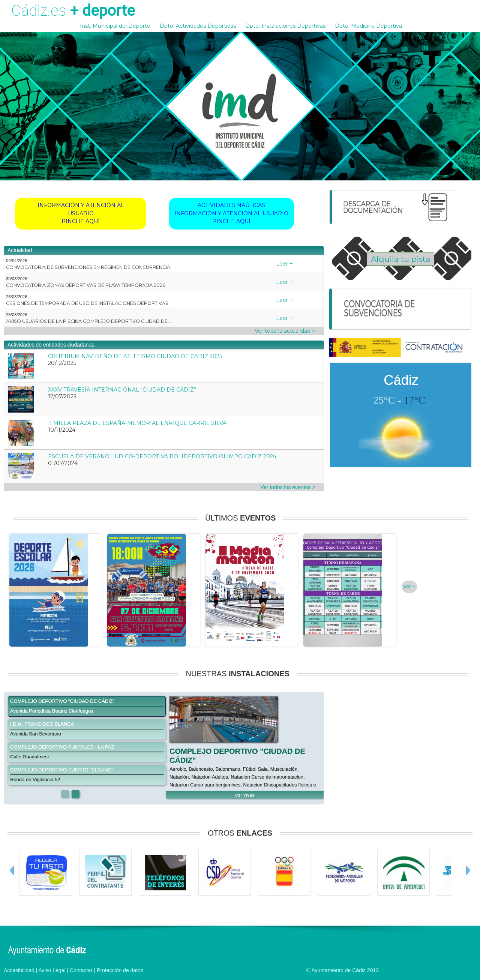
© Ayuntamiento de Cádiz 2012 (343, 970)
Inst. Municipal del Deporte (115, 26)
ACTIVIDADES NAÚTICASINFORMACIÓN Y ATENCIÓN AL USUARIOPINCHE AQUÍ (231, 213)
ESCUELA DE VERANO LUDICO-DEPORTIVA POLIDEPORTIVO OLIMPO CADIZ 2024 (162, 456)
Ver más (245, 795)
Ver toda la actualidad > (285, 331)
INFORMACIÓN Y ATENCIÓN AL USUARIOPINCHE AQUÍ (81, 213)
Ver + (409, 587)
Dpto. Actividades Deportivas (198, 26)
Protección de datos (120, 970)
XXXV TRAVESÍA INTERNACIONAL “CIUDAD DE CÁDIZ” (122, 390)
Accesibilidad (19, 970)
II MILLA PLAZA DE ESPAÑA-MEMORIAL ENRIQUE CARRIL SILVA (137, 423)
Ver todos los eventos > (288, 487)
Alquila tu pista (400, 259)
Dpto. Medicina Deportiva (368, 26)
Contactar (81, 970)
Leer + (284, 264)
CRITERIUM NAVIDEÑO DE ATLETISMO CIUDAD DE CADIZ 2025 (135, 356)
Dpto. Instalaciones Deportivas (285, 26)
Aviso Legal (52, 970)
